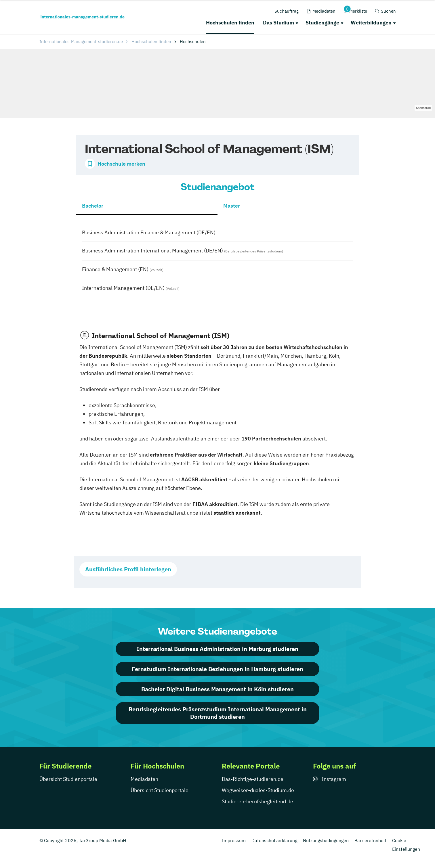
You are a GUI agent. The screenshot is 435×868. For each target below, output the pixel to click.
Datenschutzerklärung (274, 840)
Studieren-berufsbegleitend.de (257, 801)
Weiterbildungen (371, 23)
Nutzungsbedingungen (326, 840)
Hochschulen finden (230, 23)
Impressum (234, 840)
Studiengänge (322, 23)
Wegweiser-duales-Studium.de (258, 790)
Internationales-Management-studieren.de (81, 42)
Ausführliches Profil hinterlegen (128, 569)
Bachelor (93, 206)
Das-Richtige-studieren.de (253, 779)
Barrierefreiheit (370, 840)
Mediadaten (144, 779)
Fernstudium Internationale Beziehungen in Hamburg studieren (217, 669)
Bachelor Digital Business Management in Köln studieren (217, 689)
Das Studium (278, 23)
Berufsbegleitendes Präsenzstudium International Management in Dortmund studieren (218, 713)
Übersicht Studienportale (68, 779)
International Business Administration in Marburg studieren (217, 649)
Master (232, 206)
